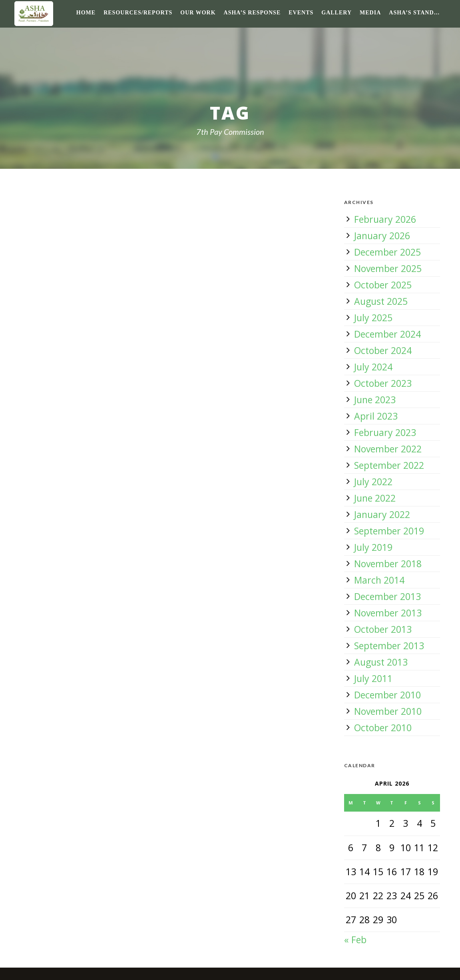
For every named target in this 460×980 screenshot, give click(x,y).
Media (370, 13)
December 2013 (387, 596)
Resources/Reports (138, 13)
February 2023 (385, 432)
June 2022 (375, 498)
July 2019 (373, 547)
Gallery (337, 13)
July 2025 (373, 318)
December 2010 (387, 695)
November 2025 (388, 268)
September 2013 (389, 646)
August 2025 (381, 301)
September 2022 (389, 465)
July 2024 (373, 367)
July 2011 (373, 678)
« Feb (355, 940)
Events (301, 13)
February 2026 (385, 219)
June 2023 (375, 400)
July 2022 (373, 482)
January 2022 (382, 514)
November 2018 (388, 564)
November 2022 (388, 449)
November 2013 (388, 613)
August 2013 (381, 662)
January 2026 (382, 236)
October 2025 (383, 285)
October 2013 (383, 629)
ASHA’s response (252, 13)
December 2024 (387, 334)
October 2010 (383, 728)
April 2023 (376, 416)
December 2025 (387, 252)
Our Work (198, 13)
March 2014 (379, 580)
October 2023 (383, 383)
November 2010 (388, 711)
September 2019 (389, 531)
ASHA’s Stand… (414, 13)
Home (86, 13)
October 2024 (383, 350)
